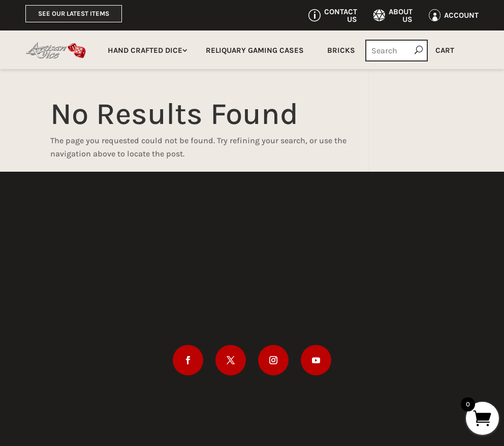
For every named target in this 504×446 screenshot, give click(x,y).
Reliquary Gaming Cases (255, 50)
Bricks (341, 50)
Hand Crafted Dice (145, 50)
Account (461, 15)
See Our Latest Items (74, 13)
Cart (445, 50)
